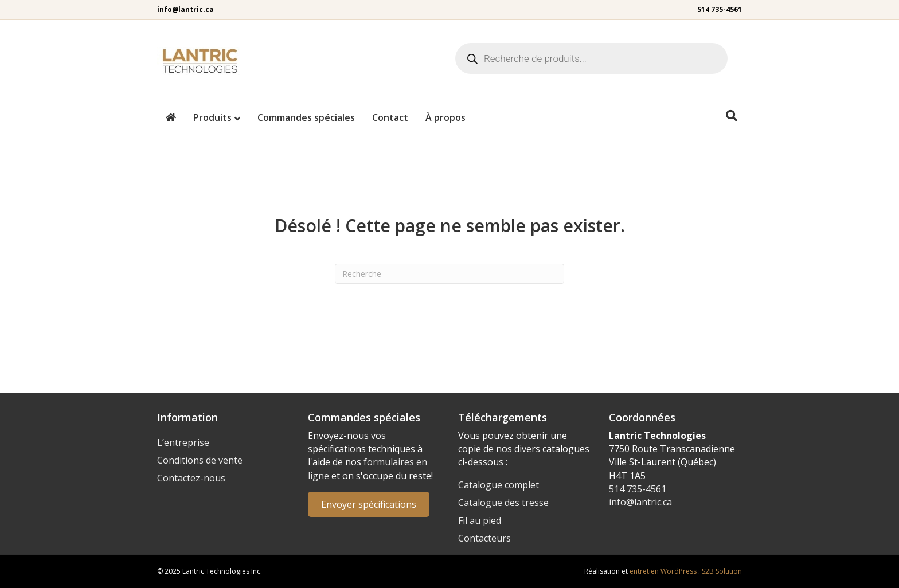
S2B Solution (722, 571)
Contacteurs (484, 538)
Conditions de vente (200, 460)
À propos (445, 117)
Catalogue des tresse (503, 503)
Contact (390, 117)
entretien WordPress (663, 571)
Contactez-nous (191, 478)
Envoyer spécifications (369, 504)
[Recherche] (732, 116)
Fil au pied (480, 520)
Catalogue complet (499, 485)
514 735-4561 (720, 9)
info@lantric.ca (185, 9)
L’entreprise (183, 442)
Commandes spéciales (306, 117)
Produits (212, 117)
